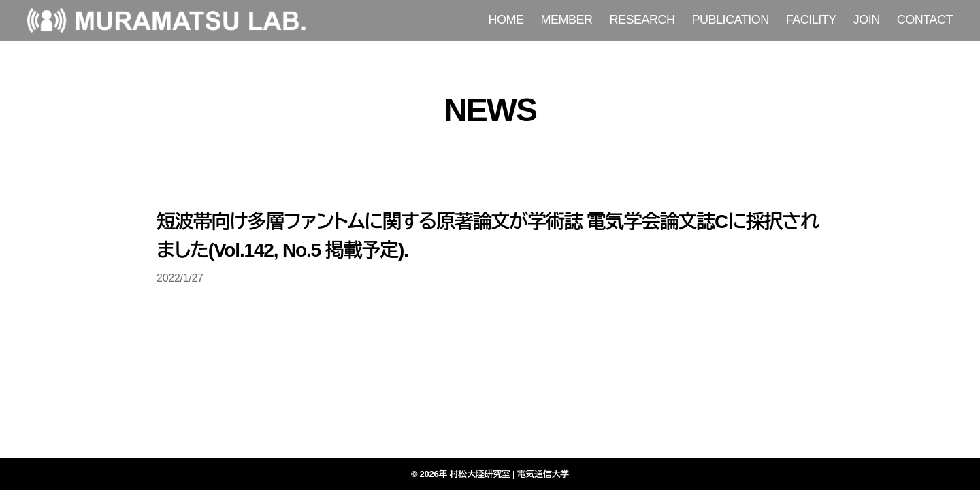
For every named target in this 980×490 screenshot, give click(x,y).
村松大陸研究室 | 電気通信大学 (510, 474)
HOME (506, 20)
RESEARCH (642, 20)
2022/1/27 (180, 278)
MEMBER (567, 20)
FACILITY (811, 20)
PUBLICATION (731, 20)
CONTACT (925, 20)
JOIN (867, 20)
